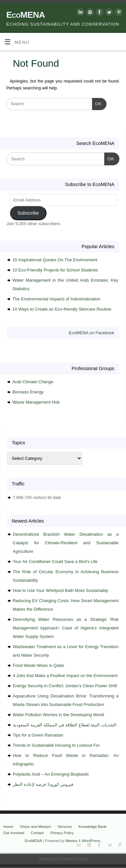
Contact (37, 833)
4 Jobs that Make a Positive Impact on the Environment (65, 676)
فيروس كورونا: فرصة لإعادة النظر (43, 784)
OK (97, 103)
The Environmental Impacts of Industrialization (57, 299)
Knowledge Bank (93, 827)
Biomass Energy (28, 392)
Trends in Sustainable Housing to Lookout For (56, 745)
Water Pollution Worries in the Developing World (59, 715)
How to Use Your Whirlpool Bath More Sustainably (61, 590)
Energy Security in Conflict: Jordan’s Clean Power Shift (65, 686)
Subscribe (28, 213)
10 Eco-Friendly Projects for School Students (55, 270)
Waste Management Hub (36, 402)
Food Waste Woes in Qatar (39, 665)
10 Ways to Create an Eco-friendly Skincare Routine (62, 309)
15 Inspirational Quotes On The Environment (55, 260)
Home (8, 827)
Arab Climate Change (33, 382)
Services (64, 827)
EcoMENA (26, 15)
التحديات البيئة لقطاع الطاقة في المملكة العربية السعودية (65, 725)
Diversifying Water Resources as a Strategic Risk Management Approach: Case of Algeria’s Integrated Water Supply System (66, 628)
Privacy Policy (62, 833)
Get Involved (14, 833)
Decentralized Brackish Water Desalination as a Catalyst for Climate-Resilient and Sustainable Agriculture (66, 543)
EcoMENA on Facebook (91, 333)
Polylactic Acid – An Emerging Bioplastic (51, 774)
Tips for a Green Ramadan (38, 735)
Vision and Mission (35, 827)
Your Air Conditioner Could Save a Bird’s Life (55, 562)
